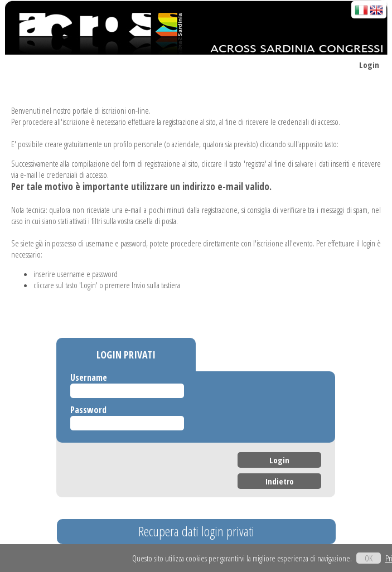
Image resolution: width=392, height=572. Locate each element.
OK (369, 558)
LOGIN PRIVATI (126, 355)
